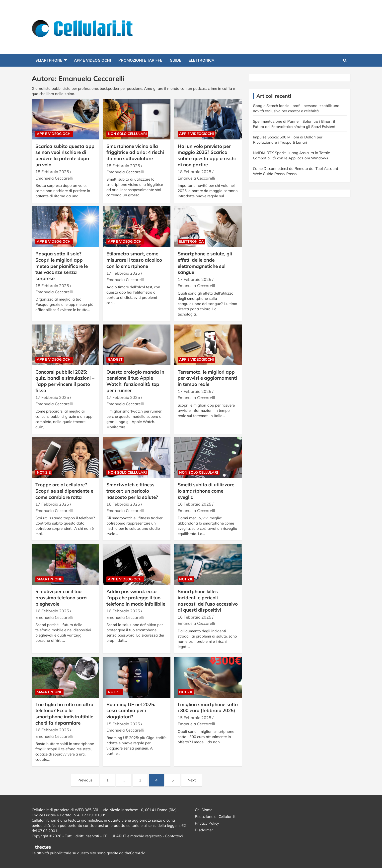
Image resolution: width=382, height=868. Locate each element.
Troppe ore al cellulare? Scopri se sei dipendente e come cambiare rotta (64, 491)
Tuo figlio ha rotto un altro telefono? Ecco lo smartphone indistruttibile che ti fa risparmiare (64, 714)
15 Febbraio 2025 (123, 724)
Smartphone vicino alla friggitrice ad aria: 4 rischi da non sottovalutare (135, 152)
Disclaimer (204, 830)
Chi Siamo (204, 810)
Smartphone (49, 60)
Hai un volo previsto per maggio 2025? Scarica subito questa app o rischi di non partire (207, 155)
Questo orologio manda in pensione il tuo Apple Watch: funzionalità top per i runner (135, 381)
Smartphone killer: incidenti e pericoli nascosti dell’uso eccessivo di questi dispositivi (208, 601)
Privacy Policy (207, 823)
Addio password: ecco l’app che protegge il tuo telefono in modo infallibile (136, 597)
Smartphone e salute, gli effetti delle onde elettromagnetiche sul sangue (205, 263)
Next (192, 780)
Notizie (44, 472)
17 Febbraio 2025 (123, 273)
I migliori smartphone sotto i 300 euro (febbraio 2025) (208, 707)
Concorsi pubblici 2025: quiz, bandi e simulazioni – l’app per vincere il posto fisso (65, 381)
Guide (175, 60)
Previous (85, 780)
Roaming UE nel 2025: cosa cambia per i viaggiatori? (131, 710)
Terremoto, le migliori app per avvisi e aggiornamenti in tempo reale (207, 378)
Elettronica (201, 60)
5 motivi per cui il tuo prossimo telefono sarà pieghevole (61, 597)
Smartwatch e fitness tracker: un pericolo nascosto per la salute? (132, 491)
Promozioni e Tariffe (140, 60)
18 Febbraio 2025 (52, 172)
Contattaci (174, 836)
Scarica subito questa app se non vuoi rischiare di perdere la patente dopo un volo (65, 155)
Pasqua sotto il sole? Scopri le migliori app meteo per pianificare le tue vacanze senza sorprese (62, 266)
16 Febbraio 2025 (123, 504)
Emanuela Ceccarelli (54, 178)
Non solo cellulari (127, 134)
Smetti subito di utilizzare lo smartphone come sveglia (206, 491)
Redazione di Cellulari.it (215, 816)
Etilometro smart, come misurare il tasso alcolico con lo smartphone (134, 260)
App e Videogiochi (92, 60)
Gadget (115, 359)
